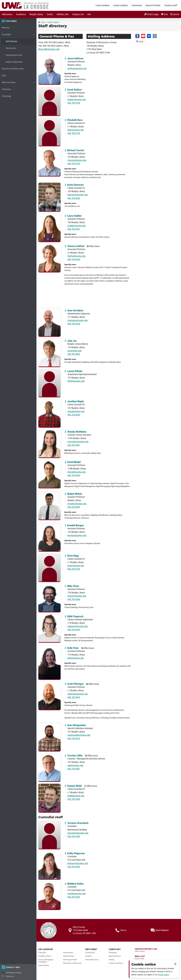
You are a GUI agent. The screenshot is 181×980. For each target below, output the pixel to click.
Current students (121, 5)
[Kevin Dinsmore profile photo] (49, 197)
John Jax (71, 341)
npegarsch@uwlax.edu (78, 626)
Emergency (113, 953)
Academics (21, 14)
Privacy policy (163, 975)
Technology (18, 97)
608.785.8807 (74, 769)
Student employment (14, 62)
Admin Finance (44, 965)
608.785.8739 (74, 164)
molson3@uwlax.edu (77, 596)
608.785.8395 (74, 507)
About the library (18, 83)
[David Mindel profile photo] (49, 474)
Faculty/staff (90, 953)
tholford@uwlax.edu (76, 256)
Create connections (116, 963)
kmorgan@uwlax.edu (77, 535)
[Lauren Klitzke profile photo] (49, 383)
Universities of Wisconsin (72, 963)
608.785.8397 (74, 229)
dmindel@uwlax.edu (77, 472)
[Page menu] (18, 21)
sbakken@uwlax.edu (77, 100)
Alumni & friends (153, 5)
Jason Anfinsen (74, 58)
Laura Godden (73, 216)
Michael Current (74, 150)
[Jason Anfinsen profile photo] (49, 71)
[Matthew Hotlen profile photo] (49, 896)
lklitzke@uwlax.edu (76, 381)
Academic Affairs (45, 956)
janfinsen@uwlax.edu (77, 68)
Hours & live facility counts (13, 69)
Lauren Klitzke (73, 371)
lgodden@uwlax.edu (77, 226)
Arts (89, 14)
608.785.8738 (74, 103)
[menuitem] (7, 14)
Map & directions (115, 956)
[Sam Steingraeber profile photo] (49, 737)
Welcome (6, 28)
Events (50, 14)
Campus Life (78, 14)
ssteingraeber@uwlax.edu (79, 735)
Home (42, 22)
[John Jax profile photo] (49, 353)
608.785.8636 (74, 198)
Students (88, 956)
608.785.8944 (74, 259)
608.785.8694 (74, 415)
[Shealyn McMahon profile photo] (49, 444)
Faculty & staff (171, 5)
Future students (103, 5)
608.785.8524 (74, 569)
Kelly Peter (72, 648)
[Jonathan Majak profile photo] (49, 413)
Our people (18, 35)
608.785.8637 (74, 445)
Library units (11, 48)
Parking (111, 960)
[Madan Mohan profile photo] (49, 506)
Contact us (10, 976)
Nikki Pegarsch (74, 616)
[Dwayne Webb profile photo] (49, 798)
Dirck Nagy (72, 556)
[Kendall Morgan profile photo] (49, 537)
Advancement (68, 953)
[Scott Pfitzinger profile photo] (49, 696)
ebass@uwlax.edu (76, 130)
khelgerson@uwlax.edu (78, 863)
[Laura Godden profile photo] (49, 228)
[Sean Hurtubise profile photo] (49, 323)
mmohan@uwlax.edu (77, 504)
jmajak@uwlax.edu (76, 411)
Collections (18, 90)
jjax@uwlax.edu (75, 351)
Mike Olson (72, 586)
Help (18, 77)
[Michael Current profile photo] (49, 162)
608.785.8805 (74, 354)
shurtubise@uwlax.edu (78, 320)
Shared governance (70, 960)
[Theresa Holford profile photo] (49, 258)
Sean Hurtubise (74, 310)
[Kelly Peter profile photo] (49, 663)
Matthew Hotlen (74, 884)
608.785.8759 (74, 133)
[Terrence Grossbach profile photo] (49, 835)
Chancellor (42, 953)
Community (137, 5)
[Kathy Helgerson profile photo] (49, 865)
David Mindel (73, 462)
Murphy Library (36, 14)
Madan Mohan (73, 494)
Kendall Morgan (74, 525)
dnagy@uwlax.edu (76, 566)
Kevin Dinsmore (74, 185)
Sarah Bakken (73, 90)
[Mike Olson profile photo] (49, 598)
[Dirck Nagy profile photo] (49, 568)
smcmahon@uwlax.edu (78, 442)
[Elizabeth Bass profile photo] (49, 132)
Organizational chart (14, 55)
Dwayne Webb (73, 786)
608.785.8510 (74, 739)
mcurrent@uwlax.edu (77, 160)
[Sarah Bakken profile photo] (49, 102)
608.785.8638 (74, 599)
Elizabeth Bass (74, 120)
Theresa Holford (74, 246)
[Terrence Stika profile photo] (49, 768)
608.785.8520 (74, 324)
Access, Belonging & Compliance (46, 961)
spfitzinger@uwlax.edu (78, 694)
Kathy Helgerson (74, 853)
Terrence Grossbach (76, 823)
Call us (121, 930)
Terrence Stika (73, 756)
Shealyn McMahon (75, 432)
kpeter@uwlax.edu (76, 658)
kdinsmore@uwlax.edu (78, 195)
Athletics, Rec (63, 14)
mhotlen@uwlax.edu (77, 894)
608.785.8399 (74, 630)
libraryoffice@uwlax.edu (49, 49)
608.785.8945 (74, 475)
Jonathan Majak (74, 401)
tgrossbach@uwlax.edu (78, 833)
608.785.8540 (74, 799)
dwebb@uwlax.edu (76, 796)
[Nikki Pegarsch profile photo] (49, 628)
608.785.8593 (74, 836)
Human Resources (92, 960)
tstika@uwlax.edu (75, 765)
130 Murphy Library (14, 973)
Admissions (7, 14)
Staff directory (11, 41)
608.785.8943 (74, 697)
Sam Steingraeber (75, 725)
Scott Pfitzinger (74, 684)
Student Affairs (69, 956)
